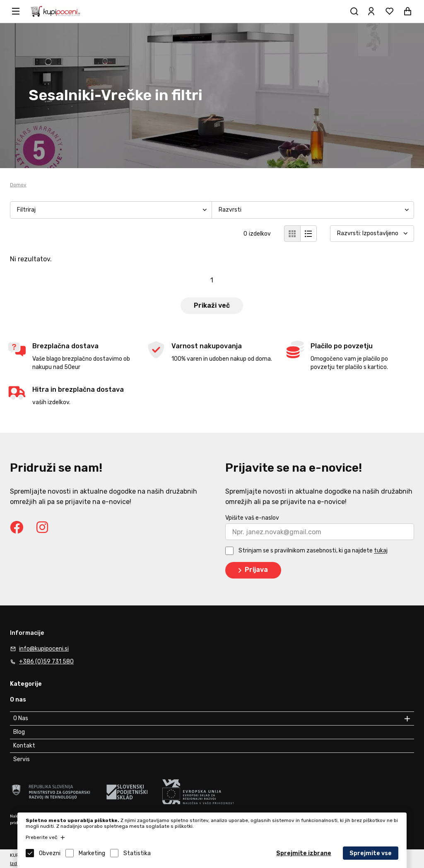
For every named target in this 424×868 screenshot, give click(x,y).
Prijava (252, 570)
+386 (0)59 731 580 (46, 662)
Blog (19, 732)
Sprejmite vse (371, 853)
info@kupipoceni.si (44, 649)
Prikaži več (212, 305)
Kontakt (24, 746)
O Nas (21, 718)
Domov (18, 185)
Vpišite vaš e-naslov (252, 518)
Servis (22, 759)
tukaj (381, 551)
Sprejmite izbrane (304, 853)
